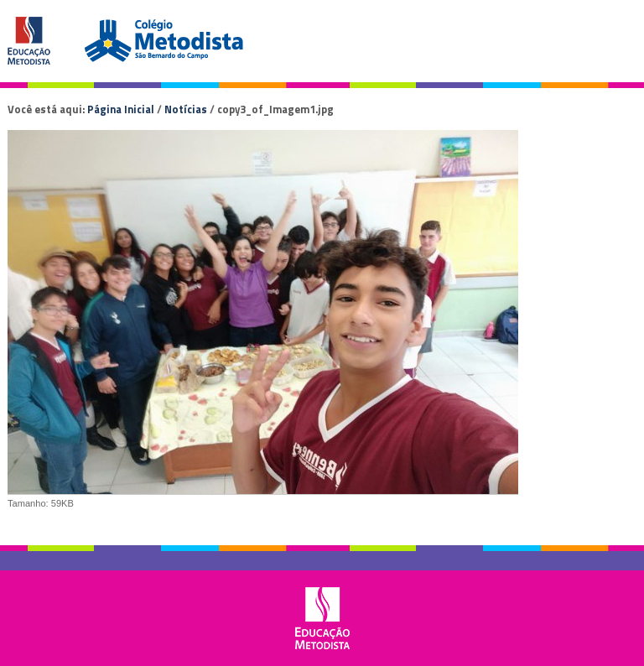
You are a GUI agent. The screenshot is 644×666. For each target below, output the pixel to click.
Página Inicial (121, 109)
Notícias (186, 109)
